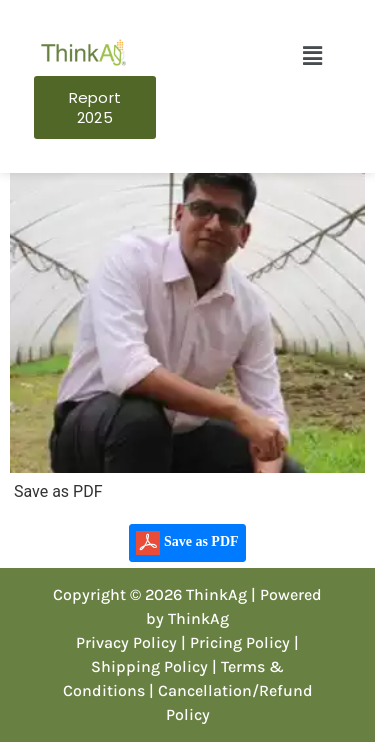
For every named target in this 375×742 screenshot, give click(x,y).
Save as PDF (187, 543)
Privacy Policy (126, 642)
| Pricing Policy (235, 642)
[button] (312, 56)
